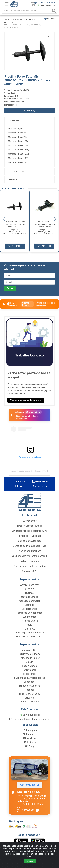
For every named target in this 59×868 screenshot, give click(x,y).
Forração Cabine (29, 621)
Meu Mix (20, 482)
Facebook (29, 735)
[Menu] (7, 4)
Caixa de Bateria (30, 597)
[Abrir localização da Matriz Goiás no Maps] (29, 786)
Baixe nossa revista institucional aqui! (30, 556)
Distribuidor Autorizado (29, 541)
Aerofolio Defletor (30, 585)
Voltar (50, 19)
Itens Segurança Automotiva (29, 633)
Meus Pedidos (40, 482)
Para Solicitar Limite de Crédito (29, 566)
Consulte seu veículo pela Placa (30, 546)
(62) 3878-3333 (46, 5)
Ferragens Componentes (30, 613)
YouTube (30, 739)
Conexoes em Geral (30, 601)
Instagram (29, 731)
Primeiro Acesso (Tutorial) (30, 526)
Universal (29, 698)
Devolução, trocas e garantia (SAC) (29, 531)
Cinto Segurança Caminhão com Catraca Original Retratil (44, 224)
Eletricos (30, 605)
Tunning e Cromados (30, 694)
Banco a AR (30, 589)
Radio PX (30, 662)
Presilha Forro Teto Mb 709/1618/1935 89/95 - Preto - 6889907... (15, 224)
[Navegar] (4, 219)
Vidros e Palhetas (30, 702)
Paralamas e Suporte (30, 654)
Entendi (30, 861)
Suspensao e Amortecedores (30, 678)
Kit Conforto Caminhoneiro (29, 637)
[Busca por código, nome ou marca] (27, 11)
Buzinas (29, 593)
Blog (29, 747)
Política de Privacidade (29, 536)
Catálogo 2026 (30, 571)
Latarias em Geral (29, 650)
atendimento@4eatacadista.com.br (29, 719)
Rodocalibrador (29, 674)
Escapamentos (30, 609)
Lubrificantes (30, 617)
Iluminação (30, 629)
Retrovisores (30, 670)
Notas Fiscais (39, 487)
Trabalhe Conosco (29, 561)
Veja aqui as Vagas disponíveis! (26, 400)
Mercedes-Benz (17, 102)
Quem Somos (30, 521)
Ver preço (29, 111)
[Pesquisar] (54, 11)
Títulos (20, 487)
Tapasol (30, 690)
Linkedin (30, 743)
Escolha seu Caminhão (30, 551)
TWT (17, 105)
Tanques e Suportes (29, 686)
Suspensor (29, 682)
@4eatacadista (33, 412)
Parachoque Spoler (30, 658)
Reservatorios (29, 666)
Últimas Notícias (26, 304)
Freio (30, 625)
